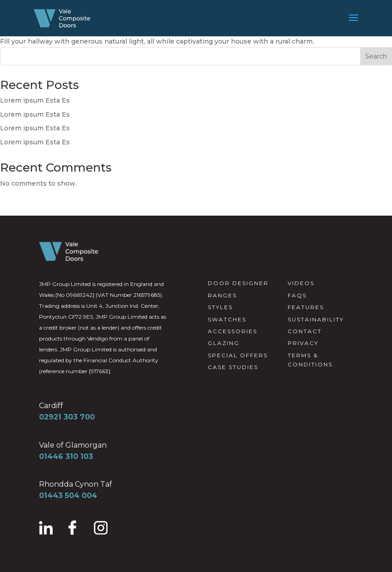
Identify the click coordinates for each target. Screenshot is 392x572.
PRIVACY (303, 343)
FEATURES (306, 307)
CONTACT (305, 331)
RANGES (222, 295)
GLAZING (224, 343)
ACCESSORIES (233, 331)
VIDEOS (301, 283)
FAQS (297, 295)
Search (376, 56)
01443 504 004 (68, 496)
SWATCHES (227, 319)
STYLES (220, 307)
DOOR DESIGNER (238, 283)
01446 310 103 (66, 456)
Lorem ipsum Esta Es (35, 100)
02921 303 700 (67, 417)
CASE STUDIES (233, 367)
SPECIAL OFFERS (238, 355)
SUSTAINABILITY (316, 319)
